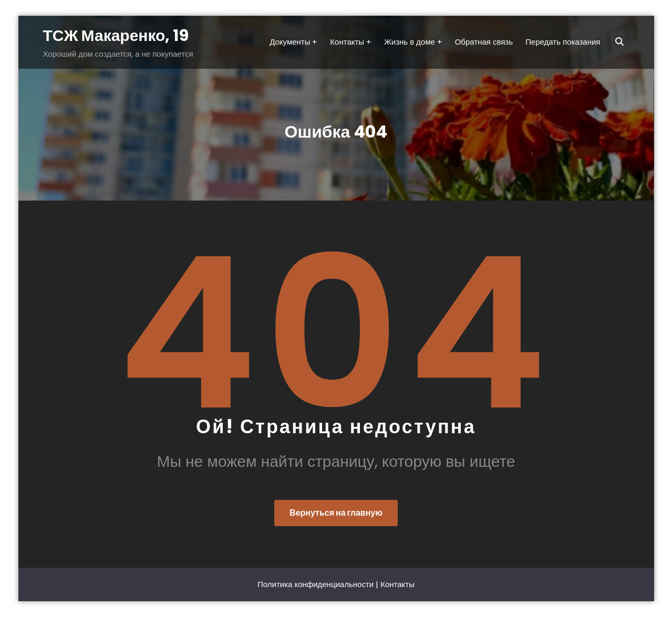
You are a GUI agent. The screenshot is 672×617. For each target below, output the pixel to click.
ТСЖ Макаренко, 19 (116, 36)
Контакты (397, 584)
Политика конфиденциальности (316, 584)
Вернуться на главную (336, 513)
